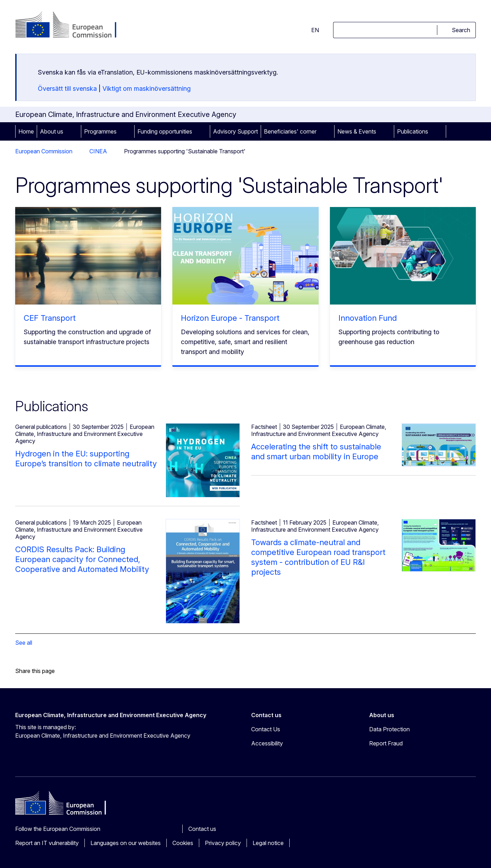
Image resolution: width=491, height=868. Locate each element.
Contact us (202, 829)
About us (52, 131)
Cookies (183, 843)
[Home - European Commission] (72, 25)
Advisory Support (235, 131)
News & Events (357, 131)
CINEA (98, 151)
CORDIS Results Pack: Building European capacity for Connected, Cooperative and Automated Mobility (82, 559)
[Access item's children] (73, 131)
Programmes (100, 131)
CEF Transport (50, 318)
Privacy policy (223, 843)
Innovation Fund (368, 318)
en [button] (311, 30)
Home (26, 131)
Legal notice (268, 843)
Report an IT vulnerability (47, 843)
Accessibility (267, 743)
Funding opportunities (165, 131)
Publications (413, 131)
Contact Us (266, 729)
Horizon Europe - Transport (230, 318)
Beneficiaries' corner (290, 131)
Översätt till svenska (67, 88)
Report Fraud (386, 743)
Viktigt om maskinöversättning (147, 88)
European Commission (44, 151)
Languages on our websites (126, 843)
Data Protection (389, 729)
